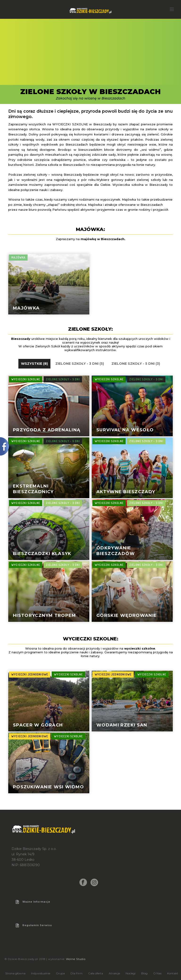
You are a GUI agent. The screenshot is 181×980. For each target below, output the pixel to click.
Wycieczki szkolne (26, 379)
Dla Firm (76, 973)
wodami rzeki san (122, 725)
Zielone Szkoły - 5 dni (63, 379)
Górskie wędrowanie (127, 615)
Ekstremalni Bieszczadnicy (33, 489)
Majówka (26, 308)
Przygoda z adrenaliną (47, 430)
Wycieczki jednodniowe (30, 674)
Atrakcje (114, 973)
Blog (144, 973)
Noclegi (131, 973)
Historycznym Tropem (45, 615)
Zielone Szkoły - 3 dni (146, 441)
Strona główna (15, 973)
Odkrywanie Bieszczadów (116, 551)
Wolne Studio (76, 959)
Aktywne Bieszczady (126, 492)
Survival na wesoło (125, 430)
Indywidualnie (41, 973)
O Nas (157, 973)
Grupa (60, 973)
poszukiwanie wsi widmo (49, 787)
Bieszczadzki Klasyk (42, 554)
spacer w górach (38, 725)
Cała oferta (96, 973)
